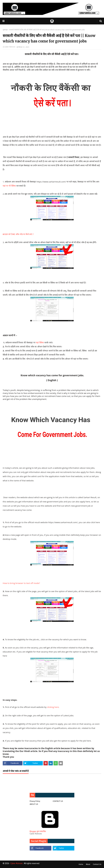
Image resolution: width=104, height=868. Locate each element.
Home (81, 864)
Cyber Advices (10, 47)
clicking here (53, 707)
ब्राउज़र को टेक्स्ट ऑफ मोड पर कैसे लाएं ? (18, 234)
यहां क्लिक (40, 342)
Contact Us (97, 864)
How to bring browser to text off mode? (21, 583)
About (88, 864)
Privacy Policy (35, 801)
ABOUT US (34, 804)
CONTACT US (58, 801)
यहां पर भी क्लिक (10, 186)
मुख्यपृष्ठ (5, 30)
